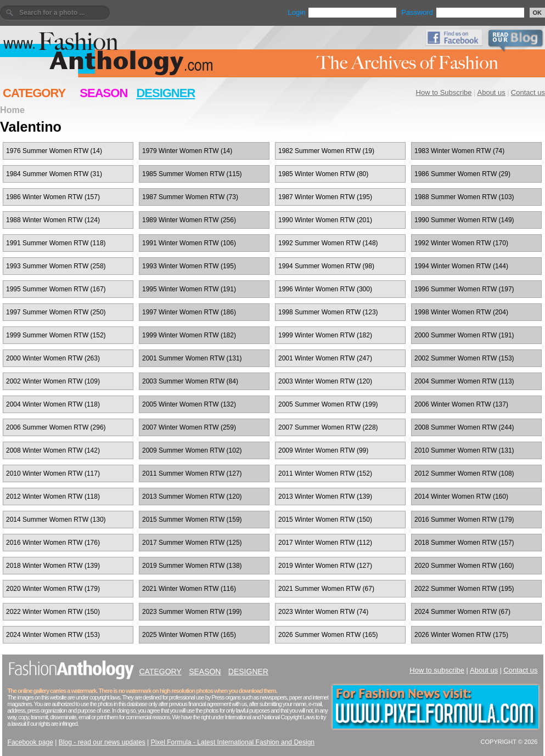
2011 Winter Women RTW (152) (325, 473)
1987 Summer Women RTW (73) (190, 197)
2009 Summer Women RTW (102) (192, 450)
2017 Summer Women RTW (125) (192, 543)
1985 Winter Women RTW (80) (323, 174)
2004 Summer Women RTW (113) (464, 381)
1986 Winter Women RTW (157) (53, 197)
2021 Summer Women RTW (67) (326, 589)
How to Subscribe (444, 92)
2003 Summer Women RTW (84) (190, 381)
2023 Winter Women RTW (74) (323, 612)
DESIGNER (165, 93)
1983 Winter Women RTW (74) (459, 151)
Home (12, 110)
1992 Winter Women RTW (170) (461, 243)
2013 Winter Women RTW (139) (325, 497)
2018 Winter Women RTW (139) (53, 566)
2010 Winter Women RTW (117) (53, 473)
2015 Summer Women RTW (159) (192, 520)
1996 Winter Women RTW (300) (325, 289)
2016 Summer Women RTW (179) (464, 520)
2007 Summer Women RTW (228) (328, 427)
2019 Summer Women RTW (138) (192, 566)
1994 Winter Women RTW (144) (461, 266)
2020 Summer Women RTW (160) (464, 566)
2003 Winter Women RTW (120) (325, 381)
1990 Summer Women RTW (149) (464, 220)
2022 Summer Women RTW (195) (464, 589)
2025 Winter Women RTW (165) (189, 635)
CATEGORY (34, 93)
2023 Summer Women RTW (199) (192, 612)
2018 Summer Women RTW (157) (464, 543)
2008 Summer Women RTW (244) (464, 427)
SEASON (103, 93)
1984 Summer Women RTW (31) (54, 174)
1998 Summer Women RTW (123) (328, 312)
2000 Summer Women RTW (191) (464, 335)
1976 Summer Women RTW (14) (54, 151)
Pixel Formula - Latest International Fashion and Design (233, 742)
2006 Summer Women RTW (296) (56, 427)
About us (491, 92)
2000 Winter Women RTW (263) (53, 358)
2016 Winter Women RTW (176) (53, 543)
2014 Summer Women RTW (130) (56, 520)
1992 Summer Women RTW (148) (328, 243)
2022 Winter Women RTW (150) (53, 612)
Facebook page (30, 742)
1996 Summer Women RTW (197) (464, 289)
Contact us (528, 92)
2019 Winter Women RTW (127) (325, 566)
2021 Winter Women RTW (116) (189, 589)
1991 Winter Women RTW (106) (189, 243)
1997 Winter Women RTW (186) (189, 312)
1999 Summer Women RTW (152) (56, 335)
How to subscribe (437, 670)
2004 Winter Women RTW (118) (53, 404)
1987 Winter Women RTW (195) (325, 197)
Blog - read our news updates (102, 742)
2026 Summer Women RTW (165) (328, 635)
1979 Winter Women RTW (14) (187, 151)
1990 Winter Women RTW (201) (325, 220)
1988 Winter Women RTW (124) (53, 220)
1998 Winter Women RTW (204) (461, 312)
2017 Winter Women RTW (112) (325, 543)
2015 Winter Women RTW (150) (325, 520)
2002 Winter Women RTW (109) (53, 381)
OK (538, 13)
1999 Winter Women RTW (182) (189, 335)
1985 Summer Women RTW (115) (192, 174)
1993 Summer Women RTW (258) (56, 266)
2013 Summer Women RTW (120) (192, 497)
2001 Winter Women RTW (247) (325, 358)
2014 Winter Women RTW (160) (461, 497)
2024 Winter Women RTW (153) (53, 635)
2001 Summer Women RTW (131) (192, 358)
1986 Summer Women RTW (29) (462, 174)
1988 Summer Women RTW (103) (464, 197)
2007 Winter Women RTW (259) (189, 427)
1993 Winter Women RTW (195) (189, 266)
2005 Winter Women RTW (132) (189, 404)
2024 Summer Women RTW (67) (462, 612)
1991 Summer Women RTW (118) (56, 243)
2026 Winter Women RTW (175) (461, 635)
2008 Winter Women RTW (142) (53, 450)
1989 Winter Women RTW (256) (189, 220)
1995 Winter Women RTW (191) (189, 289)
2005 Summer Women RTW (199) (328, 404)
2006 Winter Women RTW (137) (461, 404)
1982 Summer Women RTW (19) (326, 151)
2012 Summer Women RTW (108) (464, 473)
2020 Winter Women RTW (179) (53, 589)
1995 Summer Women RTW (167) (56, 289)
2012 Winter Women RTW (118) (53, 497)
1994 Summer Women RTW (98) (326, 266)
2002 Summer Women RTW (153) (464, 358)
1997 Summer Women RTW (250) (56, 312)
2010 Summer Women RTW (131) (464, 450)
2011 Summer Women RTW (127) (192, 473)
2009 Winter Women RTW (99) (323, 450)
